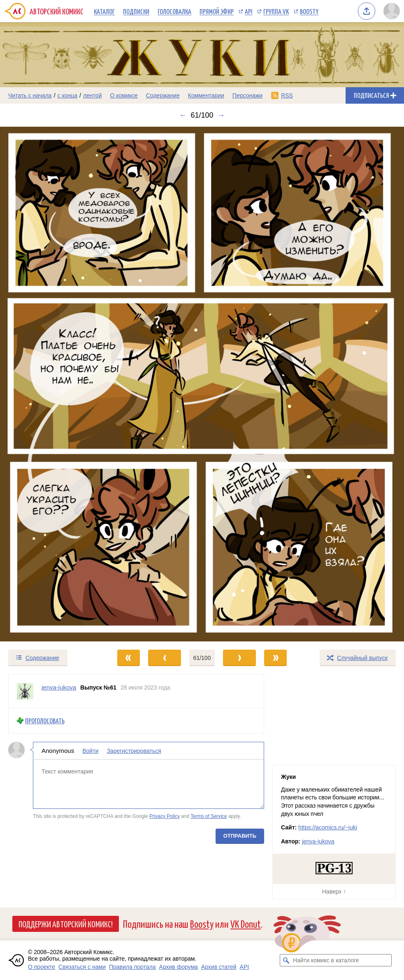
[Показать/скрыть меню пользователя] (392, 11)
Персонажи (247, 95)
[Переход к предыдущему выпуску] (51, 384)
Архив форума (179, 967)
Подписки (136, 11)
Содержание (163, 95)
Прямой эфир (217, 11)
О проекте (42, 967)
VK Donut (246, 923)
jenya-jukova (318, 841)
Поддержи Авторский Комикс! (66, 924)
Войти (90, 750)
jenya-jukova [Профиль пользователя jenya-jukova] (59, 687)
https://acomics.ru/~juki (328, 827)
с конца (68, 95)
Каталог (104, 11)
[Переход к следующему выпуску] (202, 384)
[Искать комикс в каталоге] (286, 960)
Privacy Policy (165, 816)
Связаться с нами (82, 967)
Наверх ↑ (334, 892)
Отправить (240, 836)
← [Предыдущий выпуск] (183, 115)
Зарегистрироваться (134, 750)
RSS (287, 95)
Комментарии (206, 95)
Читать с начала (30, 95)
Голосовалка (174, 11)
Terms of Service (209, 816)
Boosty (309, 11)
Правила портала (132, 967)
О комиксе (124, 95)
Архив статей (219, 967)
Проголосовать (45, 721)
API (248, 11)
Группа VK (276, 11)
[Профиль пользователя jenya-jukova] (25, 691)
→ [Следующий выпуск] (221, 115)
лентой (93, 95)
